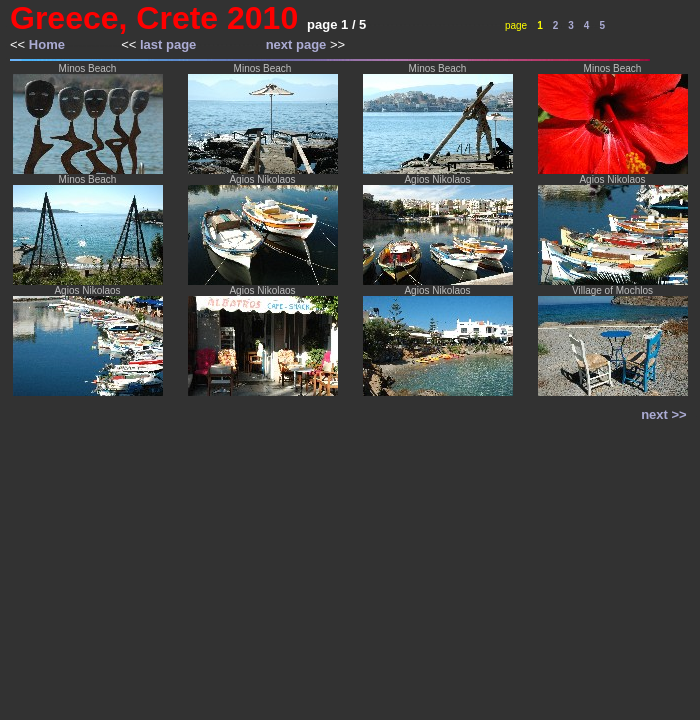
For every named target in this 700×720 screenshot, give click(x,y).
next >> (664, 414)
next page (296, 44)
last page (168, 44)
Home (47, 44)
